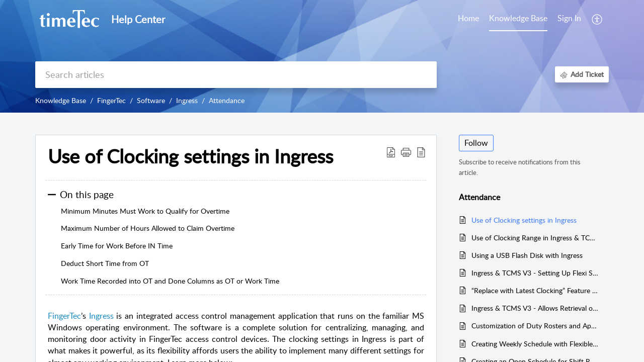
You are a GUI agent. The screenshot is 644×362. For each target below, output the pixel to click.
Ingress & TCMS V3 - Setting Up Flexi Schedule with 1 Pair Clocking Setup (535, 273)
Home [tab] (468, 18)
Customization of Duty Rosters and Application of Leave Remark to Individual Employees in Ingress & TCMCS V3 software (535, 326)
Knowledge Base (61, 100)
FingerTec (111, 100)
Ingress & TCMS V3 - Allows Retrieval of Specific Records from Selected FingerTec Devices (535, 308)
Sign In (569, 18)
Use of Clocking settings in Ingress (524, 220)
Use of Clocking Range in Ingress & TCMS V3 (535, 238)
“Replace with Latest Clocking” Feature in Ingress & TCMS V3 (535, 290)
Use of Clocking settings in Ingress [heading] (190, 156)
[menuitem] (569, 19)
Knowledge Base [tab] (518, 18)
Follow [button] (476, 143)
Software (151, 100)
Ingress (187, 100)
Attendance (227, 100)
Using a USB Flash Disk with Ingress (527, 255)
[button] (597, 19)
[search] (236, 75)
